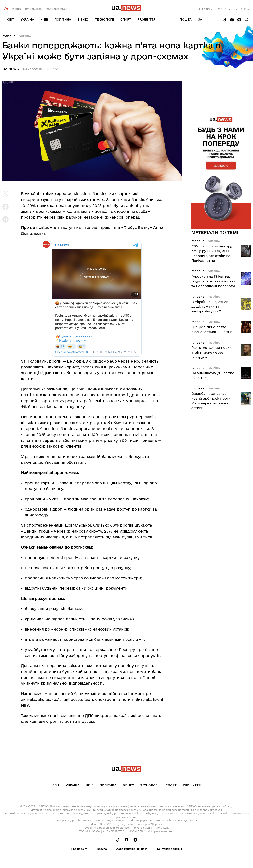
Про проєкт (79, 849)
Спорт (126, 20)
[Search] (247, 19)
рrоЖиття (147, 20)
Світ (11, 20)
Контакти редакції (169, 849)
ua (200, 20)
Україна (27, 20)
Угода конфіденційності (132, 849)
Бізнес (83, 20)
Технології (105, 20)
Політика (63, 20)
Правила (101, 849)
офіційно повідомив (122, 694)
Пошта (186, 20)
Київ (44, 20)
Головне (9, 36)
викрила (103, 716)
